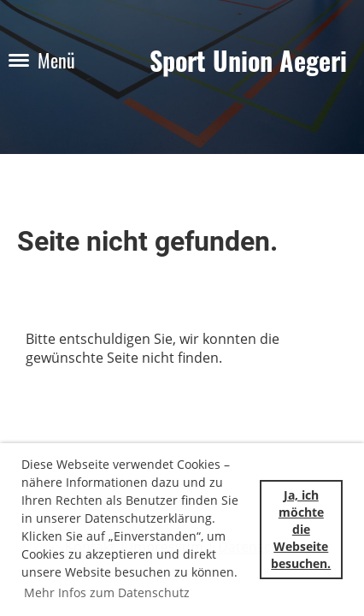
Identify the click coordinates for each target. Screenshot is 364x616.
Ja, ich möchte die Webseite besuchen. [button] (301, 530)
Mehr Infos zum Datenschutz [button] (107, 592)
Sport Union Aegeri (248, 61)
